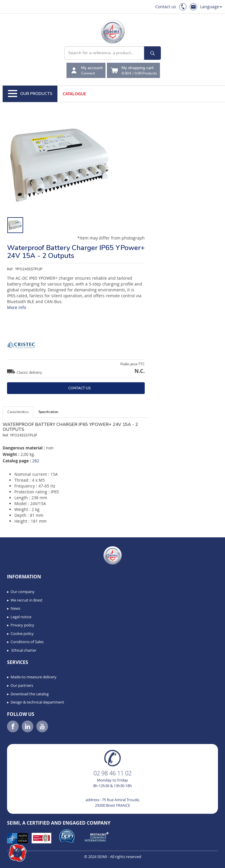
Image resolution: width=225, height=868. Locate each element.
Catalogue (74, 94)
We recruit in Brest (27, 600)
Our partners (22, 685)
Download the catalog (30, 694)
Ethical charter (23, 650)
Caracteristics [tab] (18, 412)
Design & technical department (37, 702)
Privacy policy (22, 625)
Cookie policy (22, 633)
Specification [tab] (48, 412)
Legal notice (21, 617)
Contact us (166, 7)
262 (36, 461)
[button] (18, 853)
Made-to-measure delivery (34, 677)
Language (211, 7)
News (15, 608)
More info (17, 307)
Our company (23, 592)
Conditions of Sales (27, 642)
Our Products (30, 94)
